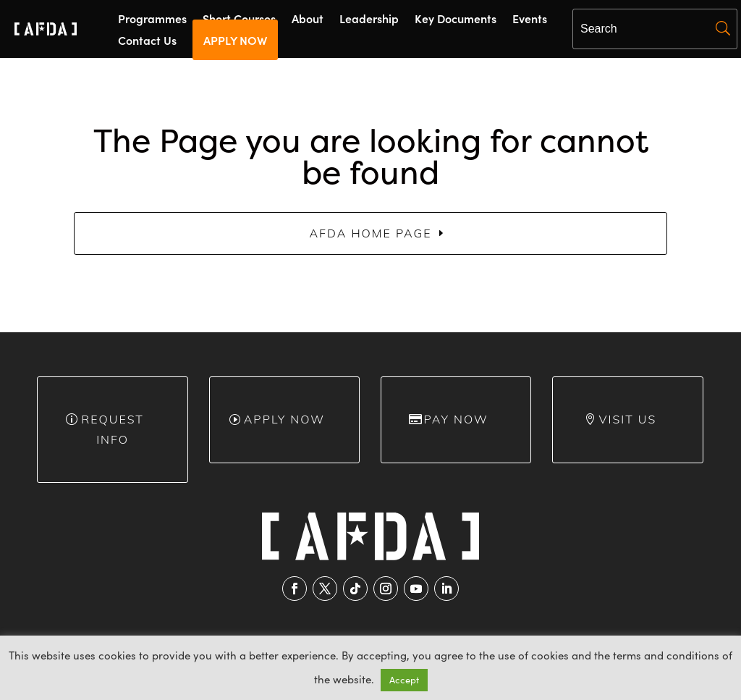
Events (530, 20)
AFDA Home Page (370, 233)
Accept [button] (404, 680)
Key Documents (456, 20)
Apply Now (284, 419)
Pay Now (456, 419)
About (308, 20)
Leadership (369, 20)
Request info (112, 429)
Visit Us (628, 419)
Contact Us (147, 41)
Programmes (152, 20)
